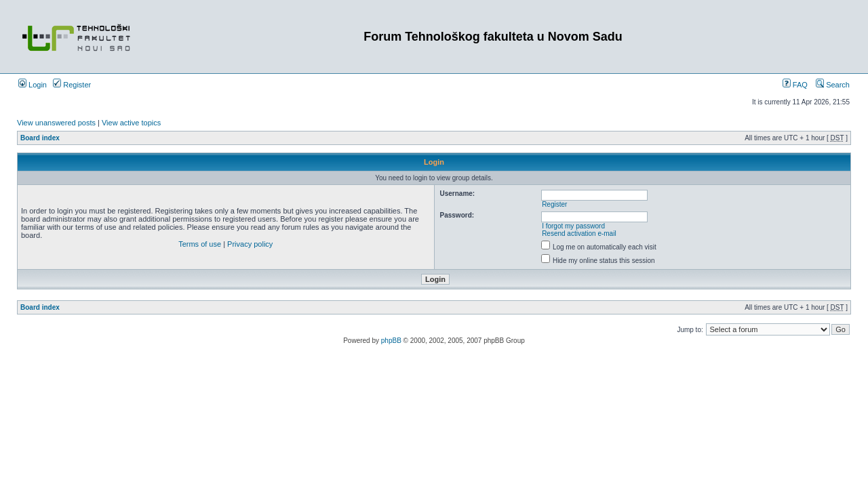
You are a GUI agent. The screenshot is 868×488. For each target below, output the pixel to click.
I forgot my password (573, 226)
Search (833, 85)
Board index (40, 138)
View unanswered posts (56, 123)
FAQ (795, 85)
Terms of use (200, 244)
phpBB (391, 341)
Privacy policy (250, 244)
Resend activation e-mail (579, 233)
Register (72, 85)
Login (33, 85)
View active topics (131, 123)
